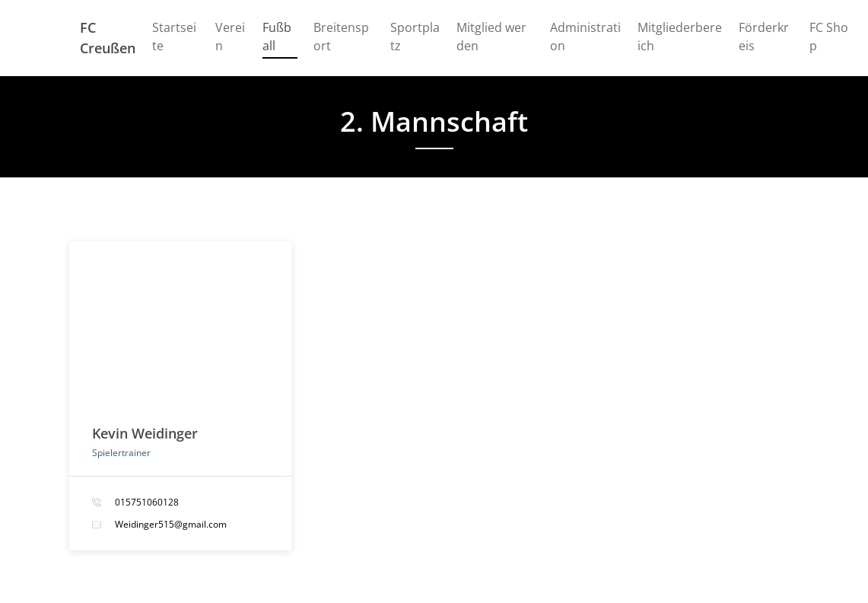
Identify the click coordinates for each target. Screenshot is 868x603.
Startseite (174, 37)
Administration (585, 37)
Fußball (280, 37)
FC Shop (829, 37)
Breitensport (341, 37)
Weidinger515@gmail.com (171, 524)
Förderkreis (764, 37)
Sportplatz (415, 37)
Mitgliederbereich (680, 37)
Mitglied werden (491, 37)
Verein (230, 37)
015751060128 (147, 502)
